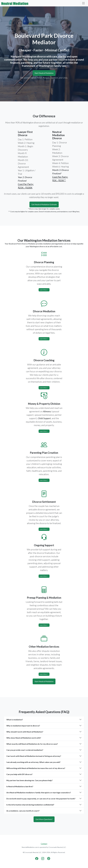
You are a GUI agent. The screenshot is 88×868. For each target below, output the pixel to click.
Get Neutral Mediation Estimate (44, 204)
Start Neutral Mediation (44, 73)
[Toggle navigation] (83, 3)
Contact (44, 844)
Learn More (44, 290)
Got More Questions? (44, 819)
